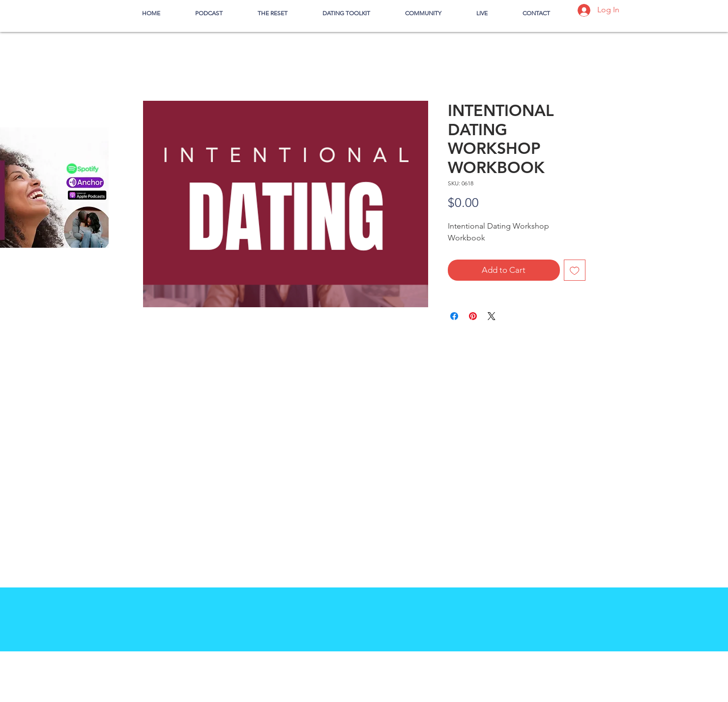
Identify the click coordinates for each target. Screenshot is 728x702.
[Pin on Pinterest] (473, 316)
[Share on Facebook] (454, 316)
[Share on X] (492, 316)
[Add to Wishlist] (575, 270)
